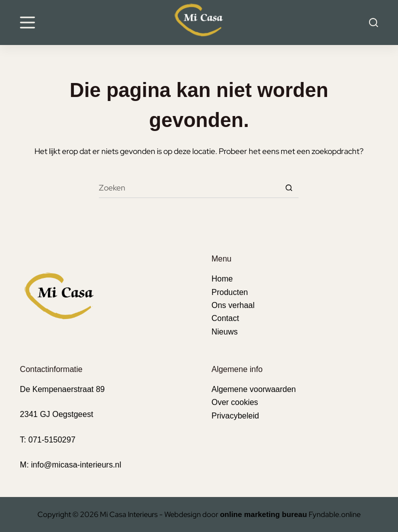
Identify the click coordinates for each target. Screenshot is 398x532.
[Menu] (27, 22)
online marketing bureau (263, 514)
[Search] (374, 22)
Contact (225, 318)
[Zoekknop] (289, 188)
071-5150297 (52, 440)
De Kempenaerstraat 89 (62, 389)
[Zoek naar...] (189, 188)
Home (222, 279)
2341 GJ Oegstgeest (57, 414)
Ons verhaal (233, 305)
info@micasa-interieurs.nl (76, 465)
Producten (229, 292)
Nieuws (224, 332)
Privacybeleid (235, 416)
